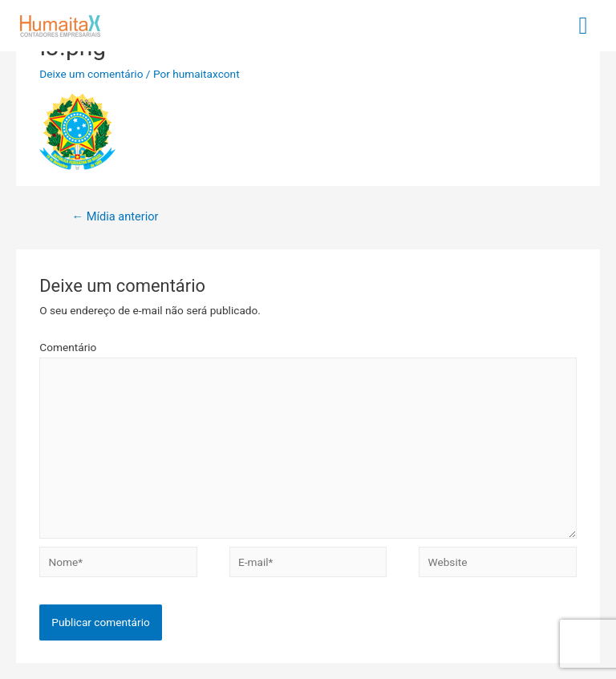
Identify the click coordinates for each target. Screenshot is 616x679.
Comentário (68, 347)
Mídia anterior (115, 216)
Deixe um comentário (91, 74)
